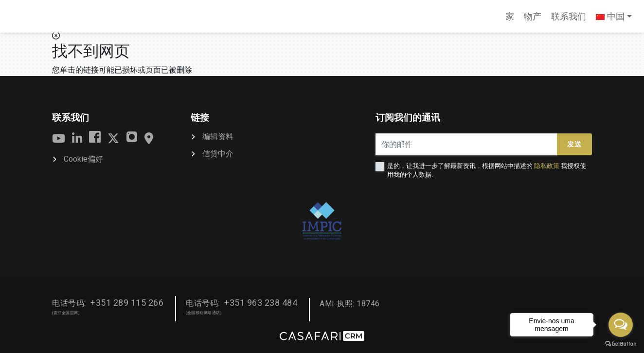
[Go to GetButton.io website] (621, 343)
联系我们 (569, 16)
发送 (574, 144)
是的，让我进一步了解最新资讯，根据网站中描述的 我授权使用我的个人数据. (487, 170)
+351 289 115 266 (127, 303)
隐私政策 (547, 166)
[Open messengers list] (621, 325)
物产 (533, 16)
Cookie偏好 (83, 159)
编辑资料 (218, 137)
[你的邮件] (466, 144)
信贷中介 (218, 154)
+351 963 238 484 (261, 303)
